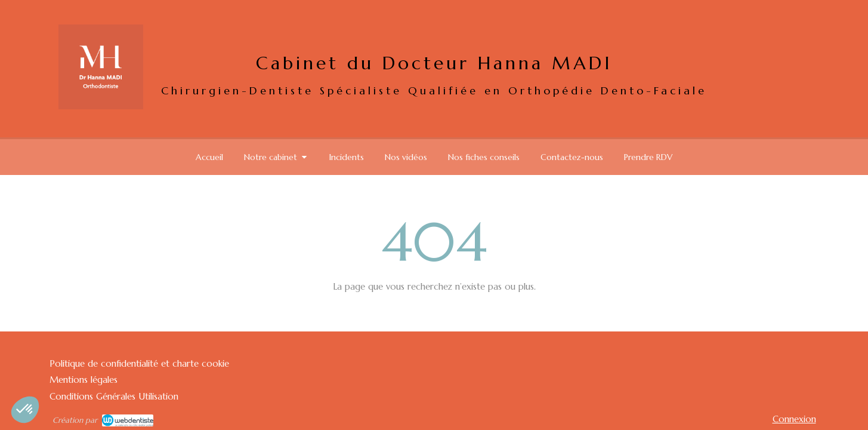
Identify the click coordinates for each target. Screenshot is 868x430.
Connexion (794, 419)
